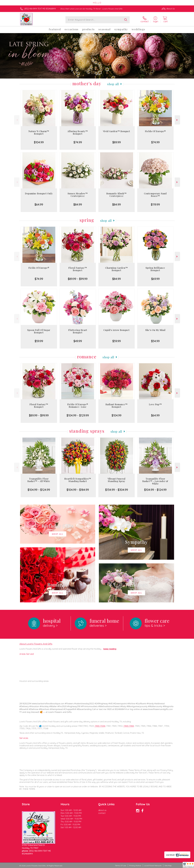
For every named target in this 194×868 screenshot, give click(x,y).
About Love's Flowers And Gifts (36, 644)
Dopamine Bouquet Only (39, 193)
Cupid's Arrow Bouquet (116, 330)
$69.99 (155, 279)
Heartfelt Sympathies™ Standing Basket (78, 480)
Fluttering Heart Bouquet (78, 331)
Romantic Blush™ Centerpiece (116, 195)
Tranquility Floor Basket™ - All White (39, 480)
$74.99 (78, 142)
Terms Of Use (121, 866)
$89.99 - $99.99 (78, 279)
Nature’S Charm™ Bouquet (39, 132)
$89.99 (117, 142)
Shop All (113, 84)
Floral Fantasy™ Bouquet (78, 269)
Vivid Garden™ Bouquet (116, 131)
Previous (17, 120)
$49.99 (78, 341)
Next (177, 120)
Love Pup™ (155, 404)
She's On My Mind (155, 330)
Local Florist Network (153, 866)
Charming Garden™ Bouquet (116, 269)
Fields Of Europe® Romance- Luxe (78, 406)
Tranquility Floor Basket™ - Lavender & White (155, 481)
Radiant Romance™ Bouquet (117, 406)
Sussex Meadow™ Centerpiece (78, 195)
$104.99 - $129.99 (78, 415)
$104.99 (39, 142)
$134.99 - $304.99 (117, 490)
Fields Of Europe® (155, 131)
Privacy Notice (135, 866)
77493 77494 (129, 726)
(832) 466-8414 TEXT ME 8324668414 (40, 9)
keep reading (110, 649)
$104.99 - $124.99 (39, 490)
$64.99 (39, 204)
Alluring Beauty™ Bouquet (78, 132)
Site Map (168, 866)
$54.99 (155, 341)
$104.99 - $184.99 (78, 490)
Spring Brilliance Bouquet (155, 269)
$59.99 (39, 341)
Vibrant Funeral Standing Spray (117, 480)
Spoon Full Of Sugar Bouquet (39, 331)
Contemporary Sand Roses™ (155, 195)
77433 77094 (100, 726)
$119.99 (155, 204)
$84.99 (78, 204)
